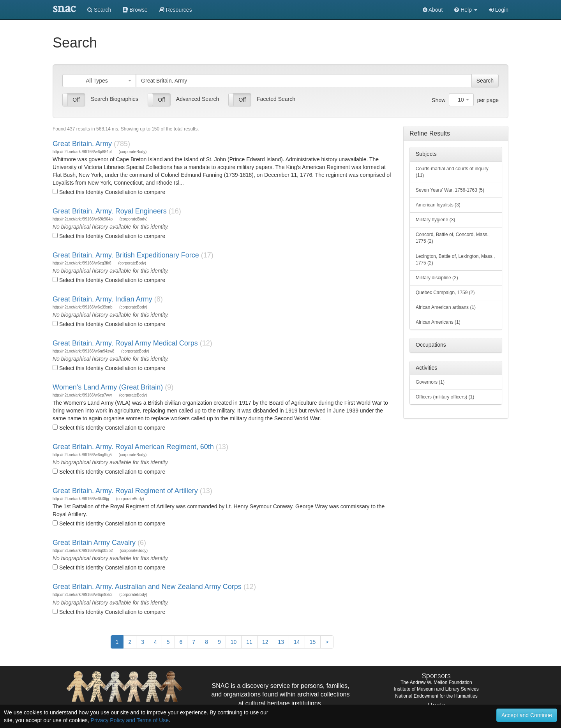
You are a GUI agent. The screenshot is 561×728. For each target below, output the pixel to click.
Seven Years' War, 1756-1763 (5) (450, 190)
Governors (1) (430, 382)
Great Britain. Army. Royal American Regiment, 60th (133, 447)
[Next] (327, 642)
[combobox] (99, 81)
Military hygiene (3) (435, 220)
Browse (135, 10)
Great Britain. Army (82, 144)
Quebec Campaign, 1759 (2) (445, 293)
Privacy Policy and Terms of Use (130, 720)
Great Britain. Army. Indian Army (102, 299)
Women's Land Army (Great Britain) (108, 387)
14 (297, 642)
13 (281, 642)
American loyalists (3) (438, 205)
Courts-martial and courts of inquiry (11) (452, 172)
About (433, 10)
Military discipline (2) (437, 278)
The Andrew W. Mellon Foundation (436, 682)
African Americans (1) (438, 322)
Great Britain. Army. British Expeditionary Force (126, 255)
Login (499, 10)
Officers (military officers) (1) (445, 397)
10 (234, 642)
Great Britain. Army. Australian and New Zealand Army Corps (147, 587)
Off (76, 100)
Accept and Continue (527, 715)
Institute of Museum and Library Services (436, 689)
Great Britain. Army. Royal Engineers (110, 211)
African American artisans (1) (446, 307)
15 (313, 642)
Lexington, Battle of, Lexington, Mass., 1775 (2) (455, 260)
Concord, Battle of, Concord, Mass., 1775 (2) (453, 238)
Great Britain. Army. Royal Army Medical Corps (125, 343)
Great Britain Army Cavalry (94, 543)
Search (99, 10)
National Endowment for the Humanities (436, 696)
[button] (466, 10)
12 (265, 642)
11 (249, 642)
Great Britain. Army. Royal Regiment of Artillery (125, 491)
